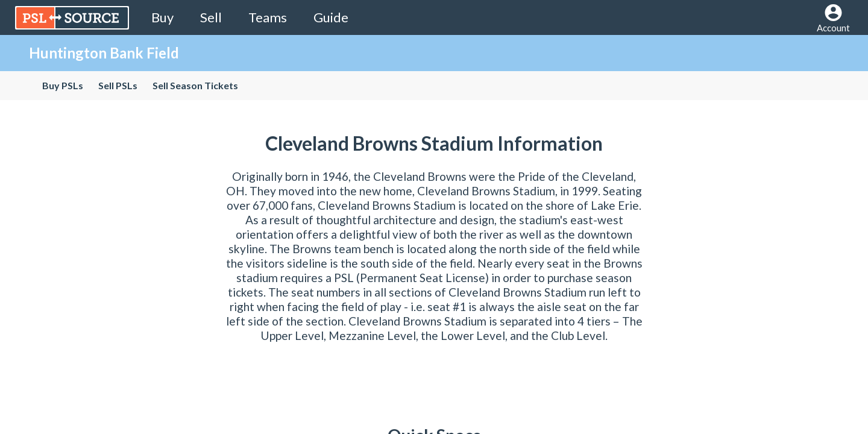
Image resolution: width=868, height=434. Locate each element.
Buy (162, 17)
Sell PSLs (118, 85)
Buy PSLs (63, 85)
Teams (268, 17)
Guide (331, 17)
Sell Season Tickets (195, 85)
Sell (211, 17)
